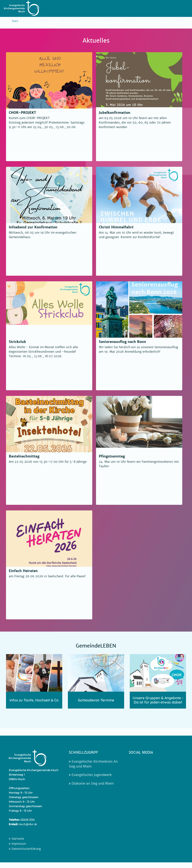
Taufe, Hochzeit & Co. (75, 20)
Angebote (131, 20)
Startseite (16, 839)
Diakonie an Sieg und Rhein (91, 784)
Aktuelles (46, 20)
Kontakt (179, 20)
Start (15, 21)
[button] (8, 860)
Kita (147, 20)
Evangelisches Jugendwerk (90, 775)
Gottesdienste (107, 20)
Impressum (17, 844)
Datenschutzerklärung (25, 849)
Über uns (160, 20)
